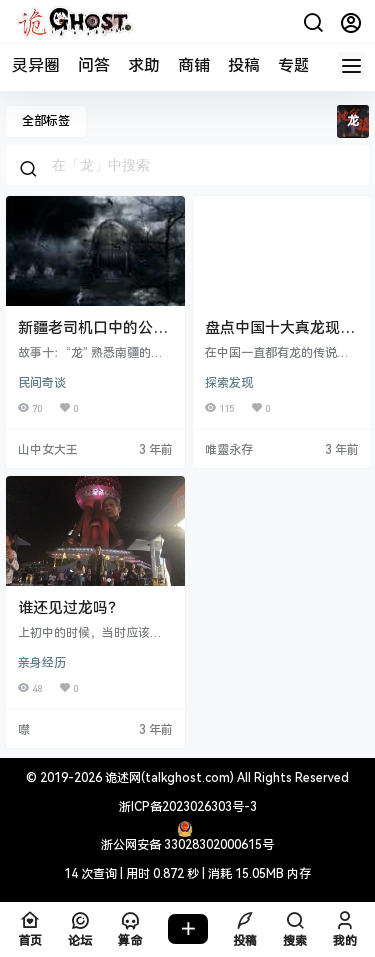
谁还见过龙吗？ (70, 608)
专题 (294, 65)
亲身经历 (42, 663)
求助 (144, 65)
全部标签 (46, 121)
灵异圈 (36, 65)
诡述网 (121, 778)
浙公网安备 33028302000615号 (187, 845)
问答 (94, 65)
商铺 (194, 65)
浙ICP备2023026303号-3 (188, 807)
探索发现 (229, 383)
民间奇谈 (42, 383)
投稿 (244, 65)
